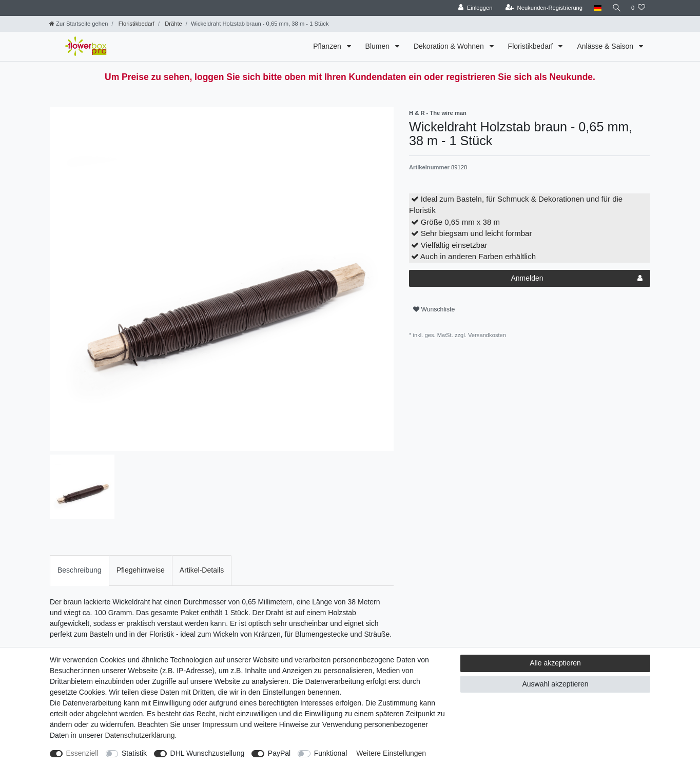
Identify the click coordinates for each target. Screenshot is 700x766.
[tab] (80, 570)
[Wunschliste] (638, 8)
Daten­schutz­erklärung (140, 735)
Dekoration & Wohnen (450, 46)
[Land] (595, 8)
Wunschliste (434, 309)
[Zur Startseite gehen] (79, 24)
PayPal (279, 753)
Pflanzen (328, 46)
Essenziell (82, 753)
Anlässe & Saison (606, 46)
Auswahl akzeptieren (555, 684)
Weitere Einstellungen (391, 753)
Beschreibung (80, 570)
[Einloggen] (473, 8)
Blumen (378, 46)
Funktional (331, 753)
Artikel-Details (202, 570)
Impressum (220, 724)
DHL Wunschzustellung (208, 753)
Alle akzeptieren (555, 663)
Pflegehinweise (141, 570)
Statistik (134, 753)
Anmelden (577, 279)
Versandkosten (486, 335)
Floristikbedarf (136, 24)
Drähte (173, 24)
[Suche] (615, 8)
